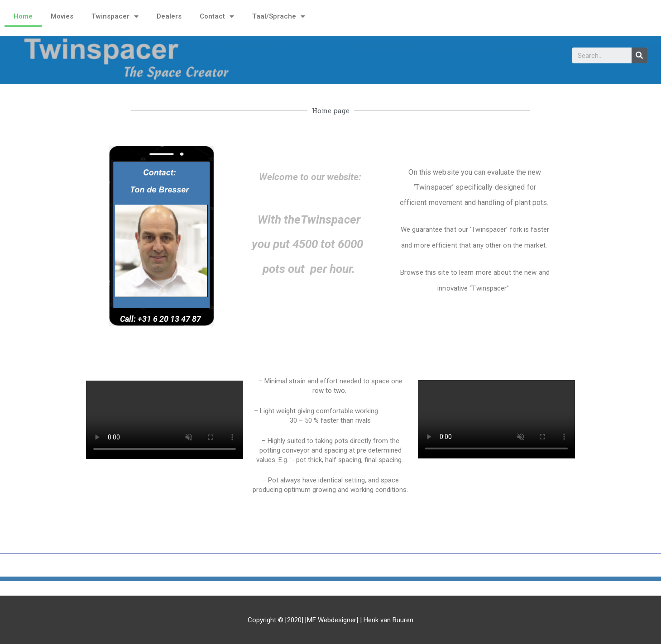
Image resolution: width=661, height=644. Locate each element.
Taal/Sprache (279, 17)
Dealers (169, 16)
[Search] (639, 55)
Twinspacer (115, 17)
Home (23, 16)
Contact (217, 17)
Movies (62, 16)
